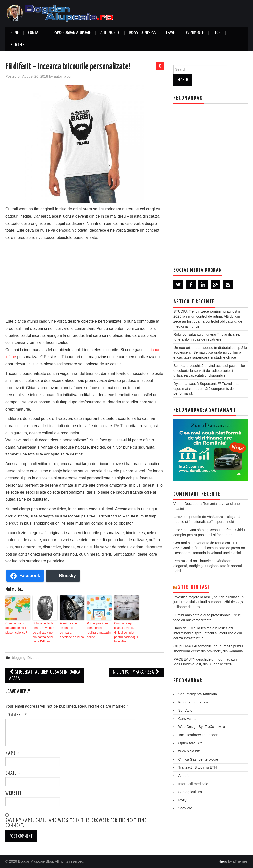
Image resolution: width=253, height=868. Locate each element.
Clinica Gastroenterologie (198, 759)
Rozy (182, 800)
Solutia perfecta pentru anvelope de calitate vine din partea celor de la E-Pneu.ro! (45, 632)
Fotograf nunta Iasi (193, 702)
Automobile (110, 33)
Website (14, 793)
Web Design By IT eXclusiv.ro (201, 727)
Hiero (223, 861)
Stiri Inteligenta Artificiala (198, 694)
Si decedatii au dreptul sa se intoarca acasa (45, 675)
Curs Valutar (188, 719)
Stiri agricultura (190, 792)
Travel (171, 33)
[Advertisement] (84, 278)
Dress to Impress (142, 33)
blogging (19, 657)
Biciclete (17, 45)
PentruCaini (183, 561)
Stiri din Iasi (194, 587)
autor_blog (62, 76)
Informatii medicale (193, 784)
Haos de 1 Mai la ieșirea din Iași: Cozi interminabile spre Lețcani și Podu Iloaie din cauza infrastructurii (208, 633)
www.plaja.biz (189, 751)
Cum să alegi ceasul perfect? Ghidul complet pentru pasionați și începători (126, 632)
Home (14, 33)
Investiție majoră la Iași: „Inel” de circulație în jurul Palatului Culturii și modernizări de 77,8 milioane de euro (209, 602)
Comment (16, 715)
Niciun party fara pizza (136, 672)
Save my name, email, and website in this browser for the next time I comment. (77, 823)
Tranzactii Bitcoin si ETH (197, 767)
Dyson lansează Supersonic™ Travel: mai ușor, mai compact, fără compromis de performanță (206, 389)
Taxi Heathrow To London (198, 735)
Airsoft (183, 776)
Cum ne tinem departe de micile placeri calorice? (17, 628)
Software (185, 808)
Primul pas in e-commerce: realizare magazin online (99, 630)
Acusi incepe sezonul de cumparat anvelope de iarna (72, 630)
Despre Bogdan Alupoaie (71, 33)
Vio (176, 504)
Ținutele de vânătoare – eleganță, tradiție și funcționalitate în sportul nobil (208, 566)
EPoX (178, 517)
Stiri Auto (185, 710)
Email (13, 773)
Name (13, 753)
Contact (35, 33)
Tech (217, 33)
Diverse (33, 657)
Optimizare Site (190, 743)
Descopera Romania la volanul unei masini (207, 553)
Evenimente (195, 33)
